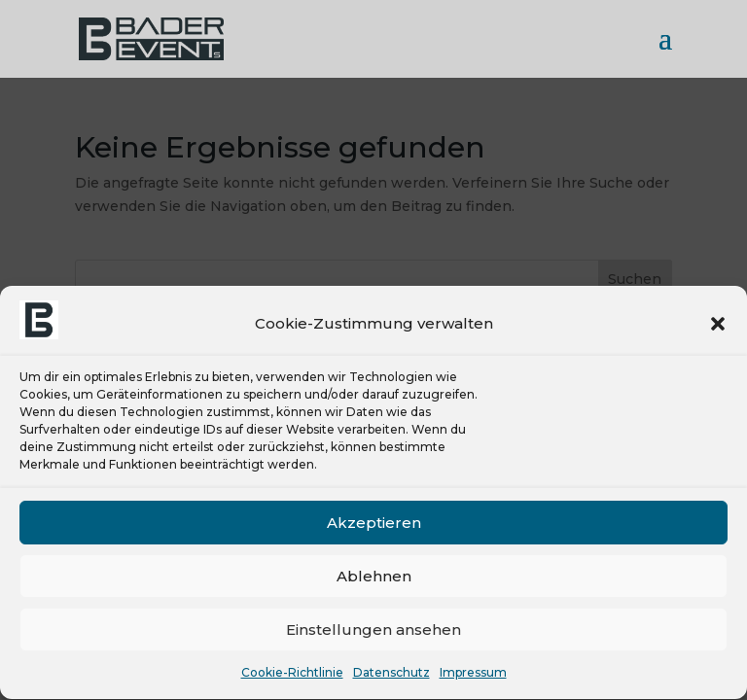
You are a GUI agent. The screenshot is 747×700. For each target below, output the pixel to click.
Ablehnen (374, 578)
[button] (718, 326)
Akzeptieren (374, 525)
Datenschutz (391, 675)
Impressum (473, 675)
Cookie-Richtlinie (292, 675)
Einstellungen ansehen (373, 631)
